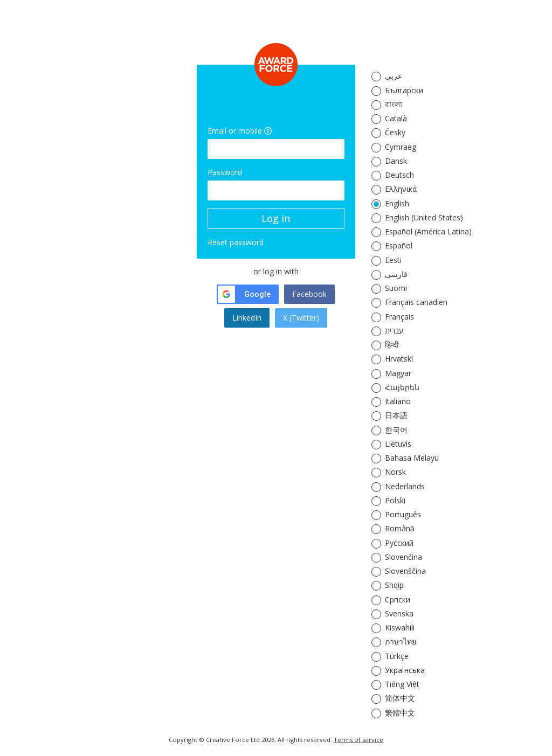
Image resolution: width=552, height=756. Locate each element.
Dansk (396, 161)
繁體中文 (400, 713)
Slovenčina (403, 557)
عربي (394, 76)
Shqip (394, 585)
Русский (399, 543)
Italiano (398, 401)
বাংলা (394, 104)
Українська (405, 670)
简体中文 (400, 698)
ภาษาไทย (401, 641)
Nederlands (405, 486)
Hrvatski (399, 359)
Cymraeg (401, 147)
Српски (398, 599)
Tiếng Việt (402, 684)
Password (225, 172)
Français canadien (416, 302)
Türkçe (397, 656)
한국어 (396, 430)
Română (400, 528)
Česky (395, 132)
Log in (276, 218)
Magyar (398, 373)
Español (399, 245)
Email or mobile (235, 131)
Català (396, 118)
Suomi (396, 288)
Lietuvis (398, 444)
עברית (394, 331)
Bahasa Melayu (412, 458)
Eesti (393, 260)
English (397, 203)
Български (404, 90)
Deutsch (399, 175)
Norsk (395, 472)
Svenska (399, 613)
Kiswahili (400, 627)
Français (399, 317)
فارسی (396, 274)
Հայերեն (402, 387)
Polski (395, 500)
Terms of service (358, 740)
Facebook (309, 294)
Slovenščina (405, 571)
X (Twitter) (301, 318)
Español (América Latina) (428, 231)
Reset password (236, 242)
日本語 (396, 415)
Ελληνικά (401, 189)
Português (403, 514)
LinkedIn (247, 318)
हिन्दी (392, 345)
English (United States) (424, 217)
